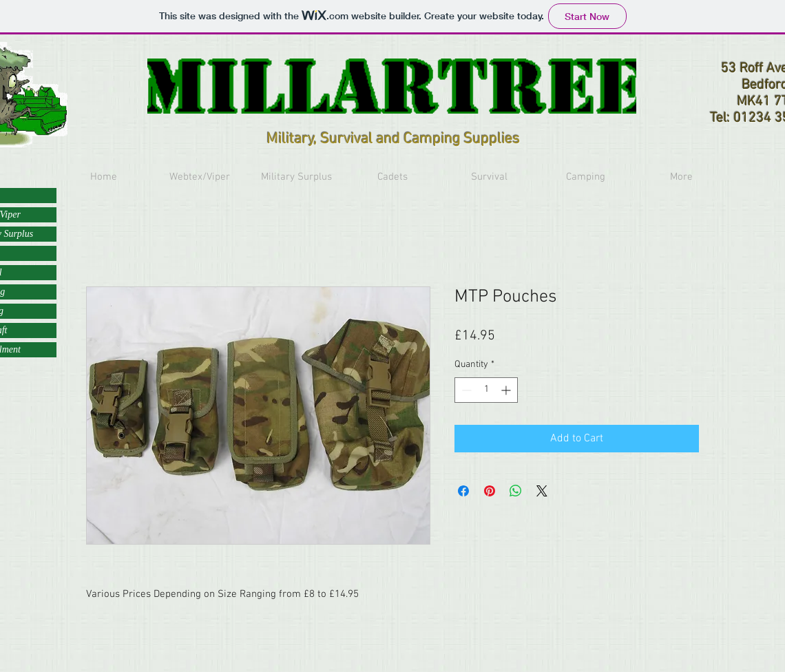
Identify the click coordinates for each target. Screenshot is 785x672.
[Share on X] (542, 491)
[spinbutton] (486, 390)
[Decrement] (465, 390)
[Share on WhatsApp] (516, 491)
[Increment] (507, 390)
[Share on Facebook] (463, 491)
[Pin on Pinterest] (490, 491)
